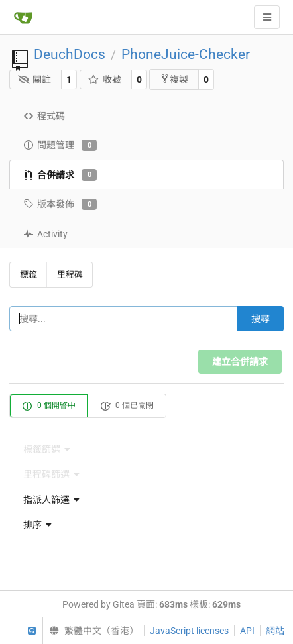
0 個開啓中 (49, 406)
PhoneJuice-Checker (186, 54)
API (247, 631)
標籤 (29, 275)
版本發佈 (60, 205)
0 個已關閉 (127, 406)
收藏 (104, 80)
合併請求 (60, 175)
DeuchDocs (70, 54)
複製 (174, 79)
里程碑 (70, 275)
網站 (275, 631)
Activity (45, 234)
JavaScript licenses (189, 631)
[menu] (146, 500)
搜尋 (261, 319)
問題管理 (60, 146)
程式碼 (44, 116)
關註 (35, 80)
